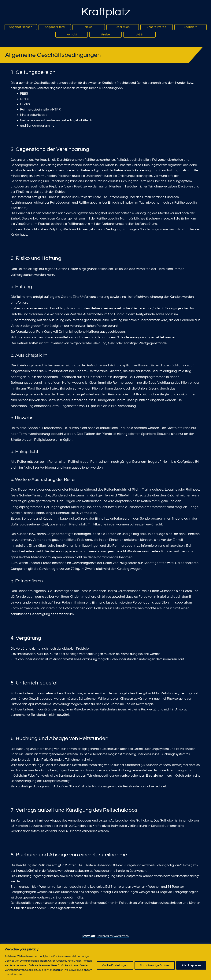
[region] (106, 962)
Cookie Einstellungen (115, 965)
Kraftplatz (106, 12)
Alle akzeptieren (191, 965)
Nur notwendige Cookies (155, 965)
